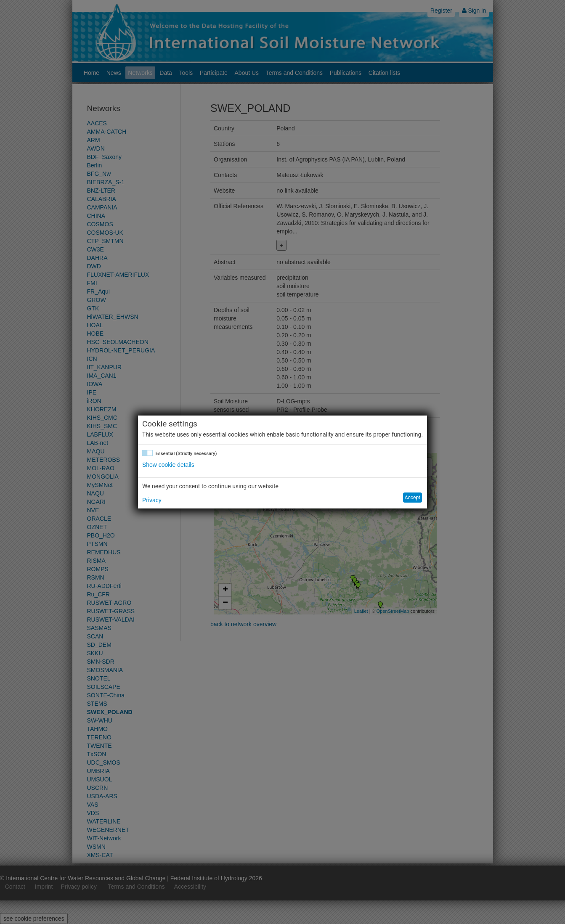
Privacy (152, 500)
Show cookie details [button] (168, 465)
